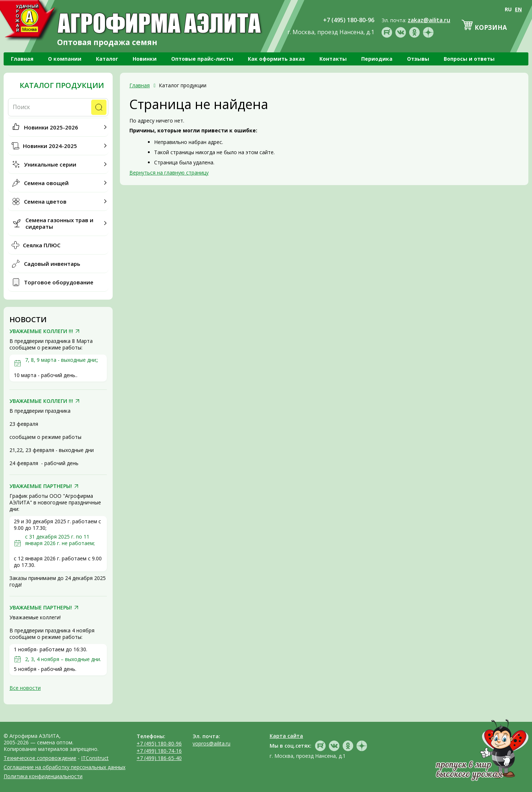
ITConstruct (95, 758)
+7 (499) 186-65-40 (159, 758)
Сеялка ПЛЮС (42, 245)
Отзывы (418, 59)
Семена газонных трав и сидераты (59, 223)
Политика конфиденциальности (43, 776)
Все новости (25, 688)
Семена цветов (45, 201)
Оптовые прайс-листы (202, 59)
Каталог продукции (62, 85)
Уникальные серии (50, 164)
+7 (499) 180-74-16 (159, 751)
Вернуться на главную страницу (169, 173)
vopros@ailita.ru (211, 743)
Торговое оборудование (59, 282)
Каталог (107, 59)
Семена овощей (46, 183)
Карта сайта (286, 736)
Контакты (333, 59)
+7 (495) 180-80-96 (159, 743)
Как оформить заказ (276, 59)
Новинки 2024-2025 (50, 146)
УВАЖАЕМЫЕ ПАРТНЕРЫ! (41, 486)
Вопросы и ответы (469, 59)
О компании (65, 59)
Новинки (145, 59)
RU (508, 9)
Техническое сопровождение (40, 758)
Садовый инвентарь (52, 264)
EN (518, 9)
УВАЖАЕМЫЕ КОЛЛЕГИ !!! (41, 331)
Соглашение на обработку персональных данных (65, 767)
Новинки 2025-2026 (51, 127)
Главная (22, 59)
